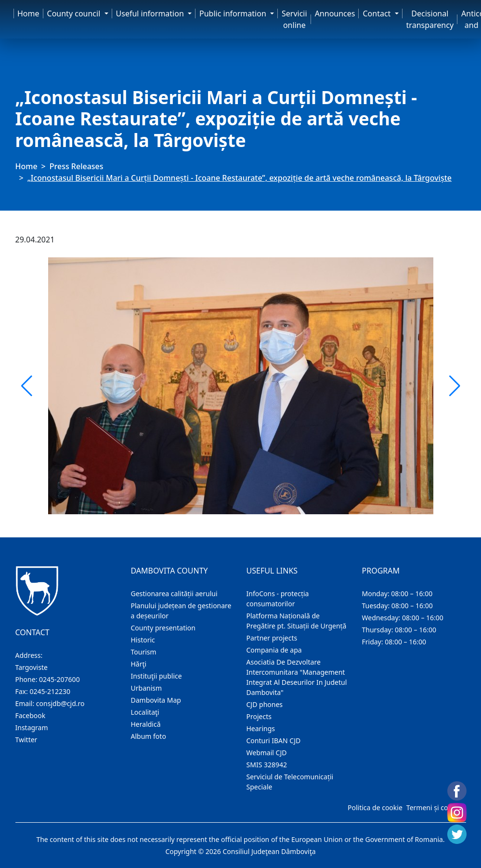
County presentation (163, 628)
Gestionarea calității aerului (174, 594)
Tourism (144, 652)
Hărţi (139, 664)
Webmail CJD (267, 753)
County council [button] (75, 13)
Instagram (32, 728)
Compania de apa (274, 650)
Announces (335, 13)
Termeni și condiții (435, 808)
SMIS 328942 (267, 765)
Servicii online (294, 19)
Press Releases (77, 166)
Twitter (26, 740)
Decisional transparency (430, 19)
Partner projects (272, 638)
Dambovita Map (156, 700)
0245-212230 (50, 691)
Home (28, 13)
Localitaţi (145, 712)
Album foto (149, 736)
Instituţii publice (156, 676)
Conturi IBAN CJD (274, 741)
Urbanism (147, 688)
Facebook (31, 715)
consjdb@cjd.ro (60, 703)
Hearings (261, 728)
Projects (259, 716)
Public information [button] (234, 13)
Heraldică (146, 724)
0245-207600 (59, 679)
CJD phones (265, 704)
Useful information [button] (151, 13)
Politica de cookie (375, 808)
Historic (143, 640)
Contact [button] (377, 13)
